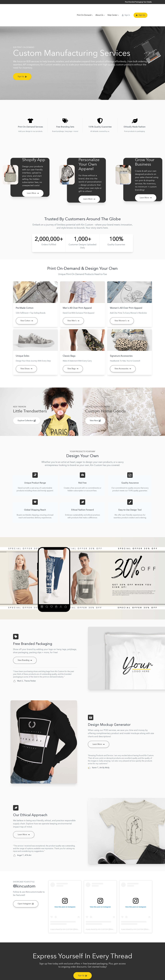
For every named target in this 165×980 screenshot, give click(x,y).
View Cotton (27, 311)
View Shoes (26, 359)
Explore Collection (27, 411)
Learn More (33, 184)
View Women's (122, 311)
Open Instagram (26, 894)
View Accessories (123, 359)
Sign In (126, 10)
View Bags (73, 359)
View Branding (25, 651)
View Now (95, 411)
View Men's (73, 311)
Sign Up (140, 10)
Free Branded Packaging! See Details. (138, 2)
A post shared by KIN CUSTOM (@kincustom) (66, 920)
